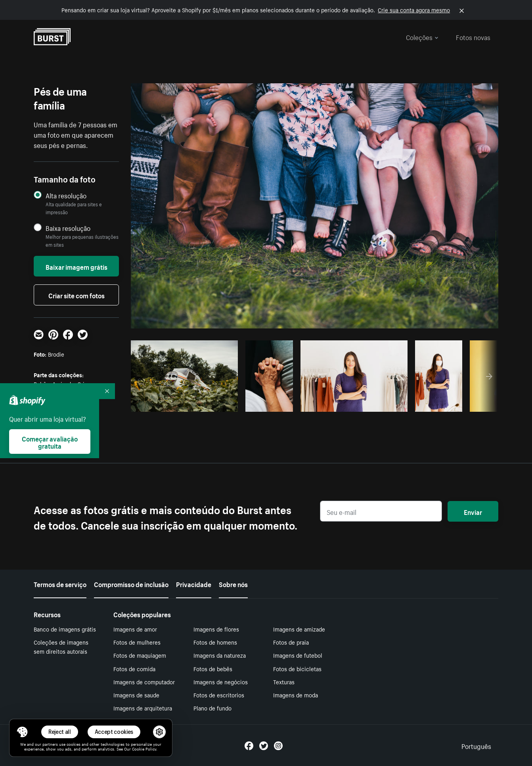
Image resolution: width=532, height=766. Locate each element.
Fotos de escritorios (219, 695)
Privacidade (194, 584)
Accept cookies (114, 732)
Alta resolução (66, 195)
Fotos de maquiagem (140, 655)
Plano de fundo (212, 708)
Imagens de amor (135, 629)
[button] (22, 732)
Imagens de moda (296, 695)
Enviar (473, 511)
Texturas (284, 682)
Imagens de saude (136, 695)
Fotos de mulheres (137, 642)
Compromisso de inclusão (131, 584)
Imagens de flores (216, 629)
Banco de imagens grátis (65, 629)
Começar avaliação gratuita (50, 442)
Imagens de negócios (221, 682)
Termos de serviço (60, 584)
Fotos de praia (291, 642)
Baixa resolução (68, 228)
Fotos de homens (215, 642)
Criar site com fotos (77, 295)
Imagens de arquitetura (143, 708)
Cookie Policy (144, 749)
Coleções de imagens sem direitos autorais (61, 646)
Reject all (60, 732)
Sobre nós (233, 584)
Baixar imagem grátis (77, 266)
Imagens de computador (144, 682)
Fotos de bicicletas (297, 668)
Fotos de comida (134, 668)
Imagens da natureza (220, 655)
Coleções (422, 36)
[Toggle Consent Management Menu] (22, 732)
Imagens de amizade (299, 629)
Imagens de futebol (298, 655)
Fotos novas (473, 36)
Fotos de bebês (213, 668)
